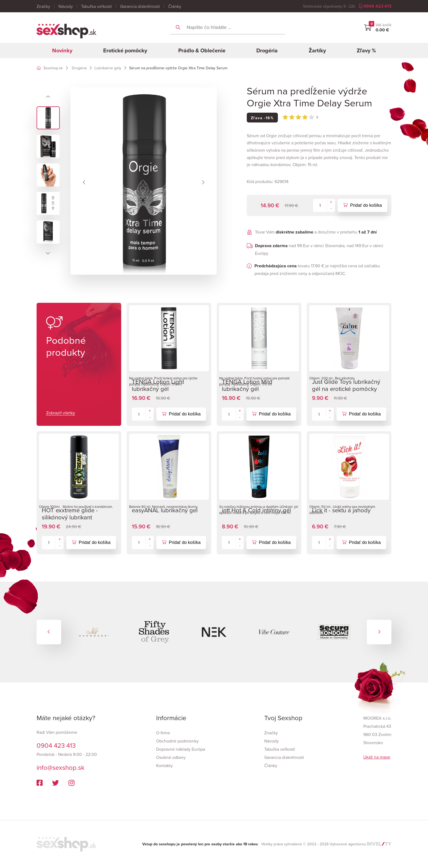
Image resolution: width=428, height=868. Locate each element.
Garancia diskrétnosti (140, 6)
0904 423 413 (375, 6)
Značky (43, 6)
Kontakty (164, 765)
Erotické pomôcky (125, 50)
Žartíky (317, 50)
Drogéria (267, 50)
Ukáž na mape (377, 757)
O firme (163, 733)
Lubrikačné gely (108, 68)
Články (175, 6)
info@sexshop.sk (60, 767)
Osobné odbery (171, 757)
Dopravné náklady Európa (181, 749)
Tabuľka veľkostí (96, 6)
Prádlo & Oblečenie (202, 50)
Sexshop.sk (50, 68)
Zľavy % (366, 50)
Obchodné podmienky (177, 741)
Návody (66, 6)
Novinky (62, 50)
